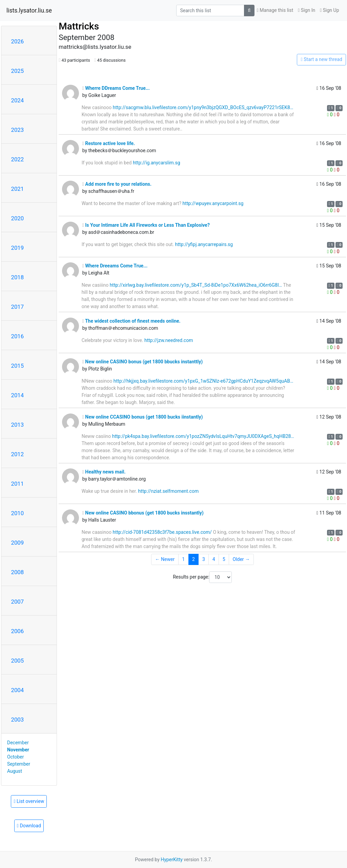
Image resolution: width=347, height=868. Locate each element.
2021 (18, 189)
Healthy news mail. (104, 472)
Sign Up (329, 10)
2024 (18, 100)
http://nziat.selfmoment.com (169, 491)
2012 (18, 454)
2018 (18, 277)
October (15, 757)
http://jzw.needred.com (169, 340)
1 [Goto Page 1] (183, 559)
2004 (18, 690)
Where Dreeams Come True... (115, 266)
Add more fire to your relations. (117, 184)
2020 (18, 218)
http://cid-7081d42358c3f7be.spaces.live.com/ (162, 532)
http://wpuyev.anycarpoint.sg (213, 203)
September (19, 764)
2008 (18, 572)
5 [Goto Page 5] (224, 559)
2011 (18, 484)
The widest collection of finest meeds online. (131, 321)
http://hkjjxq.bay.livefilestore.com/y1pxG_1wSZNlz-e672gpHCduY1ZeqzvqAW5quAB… (203, 381)
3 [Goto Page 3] (204, 559)
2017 (18, 307)
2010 (18, 513)
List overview (29, 801)
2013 (18, 425)
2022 (18, 159)
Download (29, 826)
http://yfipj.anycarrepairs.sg (204, 244)
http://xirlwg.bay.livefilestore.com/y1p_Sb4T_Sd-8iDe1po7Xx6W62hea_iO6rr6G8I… (196, 285)
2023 (18, 130)
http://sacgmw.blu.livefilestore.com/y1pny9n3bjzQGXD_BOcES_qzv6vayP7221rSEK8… (203, 107)
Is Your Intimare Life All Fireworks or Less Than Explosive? (146, 225)
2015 (18, 366)
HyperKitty (172, 860)
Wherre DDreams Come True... (116, 88)
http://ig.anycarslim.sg (157, 163)
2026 (18, 41)
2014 (18, 395)
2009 (18, 543)
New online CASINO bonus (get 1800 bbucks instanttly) (143, 362)
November (18, 750)
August (15, 771)
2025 (18, 71)
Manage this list (275, 10)
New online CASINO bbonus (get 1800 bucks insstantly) (143, 513)
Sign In (307, 10)
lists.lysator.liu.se (29, 11)
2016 (18, 336)
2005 (18, 661)
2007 (18, 602)
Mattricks (79, 26)
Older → (241, 559)
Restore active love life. (109, 143)
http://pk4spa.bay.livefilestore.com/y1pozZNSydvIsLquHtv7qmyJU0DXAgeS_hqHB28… (203, 436)
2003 (18, 720)
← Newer (165, 559)
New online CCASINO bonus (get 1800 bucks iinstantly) (143, 417)
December (18, 743)
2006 (18, 631)
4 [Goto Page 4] (214, 559)
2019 (18, 248)
